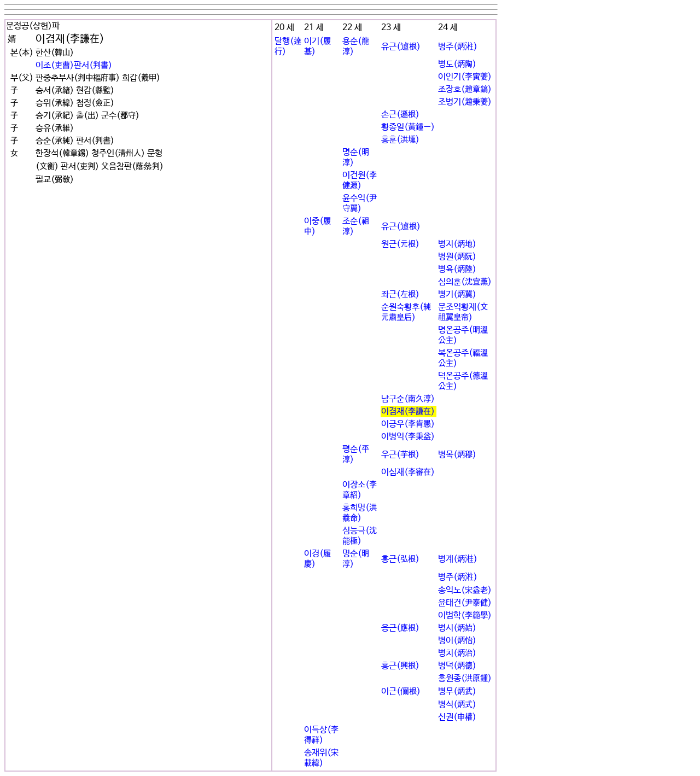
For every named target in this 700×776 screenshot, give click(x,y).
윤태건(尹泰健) (465, 603)
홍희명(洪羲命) (360, 513)
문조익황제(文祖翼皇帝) (463, 312)
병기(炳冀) (457, 294)
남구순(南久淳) (408, 399)
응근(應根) (400, 628)
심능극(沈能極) (360, 536)
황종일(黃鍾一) (408, 127)
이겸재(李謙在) (408, 412)
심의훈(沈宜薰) (465, 282)
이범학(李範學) (465, 615)
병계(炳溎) (458, 559)
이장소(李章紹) (360, 490)
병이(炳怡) (457, 641)
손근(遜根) (400, 115)
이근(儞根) (401, 692)
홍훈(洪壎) (400, 140)
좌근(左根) (400, 294)
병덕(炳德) (457, 666)
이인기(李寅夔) (465, 77)
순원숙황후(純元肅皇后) (406, 312)
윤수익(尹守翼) (360, 203)
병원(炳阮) (457, 257)
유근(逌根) (401, 47)
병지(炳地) (457, 244)
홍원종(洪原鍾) (465, 678)
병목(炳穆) (457, 455)
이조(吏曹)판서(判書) (74, 65)
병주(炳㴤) (458, 47)
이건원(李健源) (360, 180)
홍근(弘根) (400, 559)
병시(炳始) (457, 628)
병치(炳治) (457, 653)
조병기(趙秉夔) (465, 102)
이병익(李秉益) (408, 437)
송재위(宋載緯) (321, 758)
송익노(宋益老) (465, 590)
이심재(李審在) (408, 472)
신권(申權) (457, 717)
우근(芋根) (400, 455)
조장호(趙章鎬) (465, 89)
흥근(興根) (400, 666)
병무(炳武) (457, 692)
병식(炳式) (457, 705)
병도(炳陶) (457, 64)
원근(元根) (400, 244)
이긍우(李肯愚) (408, 424)
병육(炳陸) (457, 269)
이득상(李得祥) (321, 735)
